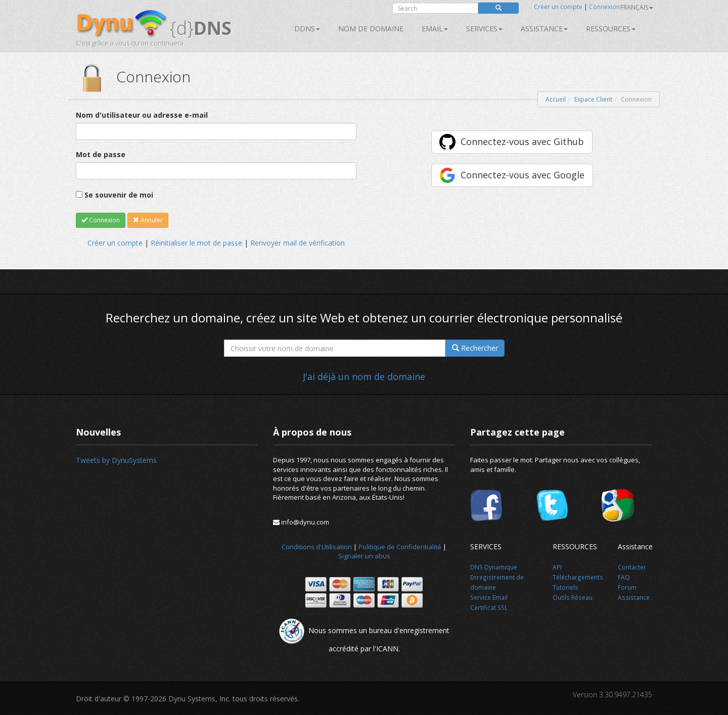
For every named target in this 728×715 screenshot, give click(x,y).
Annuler (148, 220)
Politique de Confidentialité (400, 547)
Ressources (611, 29)
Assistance (544, 29)
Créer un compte (558, 7)
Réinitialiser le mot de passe (196, 243)
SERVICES (484, 29)
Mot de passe (101, 154)
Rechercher (475, 348)
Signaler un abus (364, 556)
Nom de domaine (371, 29)
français (637, 7)
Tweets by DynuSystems (116, 460)
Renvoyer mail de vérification (298, 243)
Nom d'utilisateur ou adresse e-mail (142, 115)
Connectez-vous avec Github (522, 141)
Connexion (604, 7)
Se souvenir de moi (119, 195)
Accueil (556, 99)
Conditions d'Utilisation (317, 547)
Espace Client (593, 99)
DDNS (307, 29)
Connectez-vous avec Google (522, 175)
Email (435, 29)
